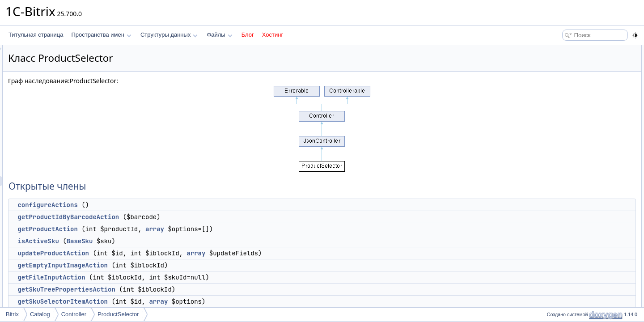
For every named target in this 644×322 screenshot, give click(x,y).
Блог (248, 35)
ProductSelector (118, 314)
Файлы (219, 35)
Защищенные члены (570, 158)
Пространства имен (101, 35)
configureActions (159, 205)
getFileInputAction (163, 277)
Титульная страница (36, 35)
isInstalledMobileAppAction (583, 148)
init (555, 168)
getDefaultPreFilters (575, 178)
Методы (554, 217)
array (267, 229)
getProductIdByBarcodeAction (180, 217)
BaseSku (192, 241)
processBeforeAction (576, 188)
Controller (74, 314)
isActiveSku (150, 241)
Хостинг (273, 35)
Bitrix (12, 314)
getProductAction (159, 229)
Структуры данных (169, 35)
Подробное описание (571, 208)
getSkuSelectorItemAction (174, 301)
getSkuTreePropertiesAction (178, 289)
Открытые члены (566, 50)
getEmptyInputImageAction (174, 265)
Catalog (40, 314)
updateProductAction (165, 253)
